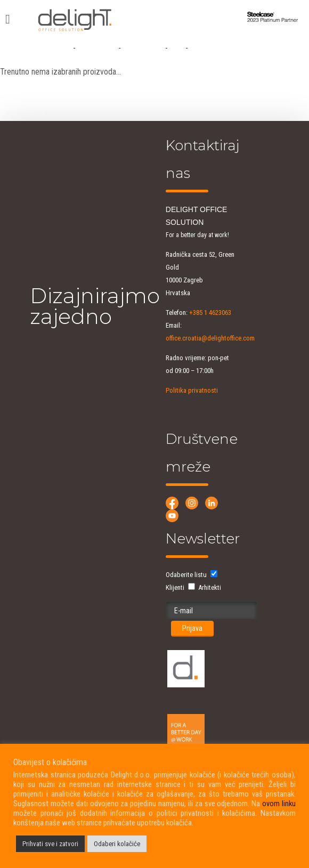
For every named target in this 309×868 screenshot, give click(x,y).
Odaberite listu (186, 575)
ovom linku (279, 804)
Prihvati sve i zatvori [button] (50, 844)
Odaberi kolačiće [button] (117, 844)
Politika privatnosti (192, 390)
